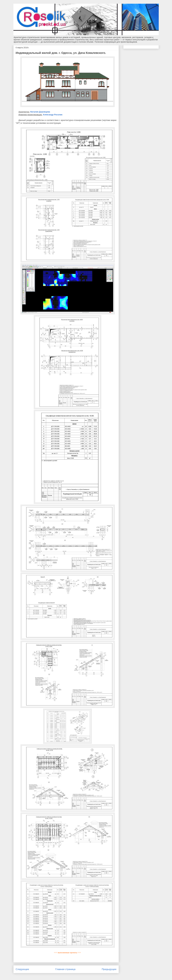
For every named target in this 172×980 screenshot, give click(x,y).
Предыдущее (109, 969)
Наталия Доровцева (40, 112)
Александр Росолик (53, 115)
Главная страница (65, 969)
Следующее (22, 969)
